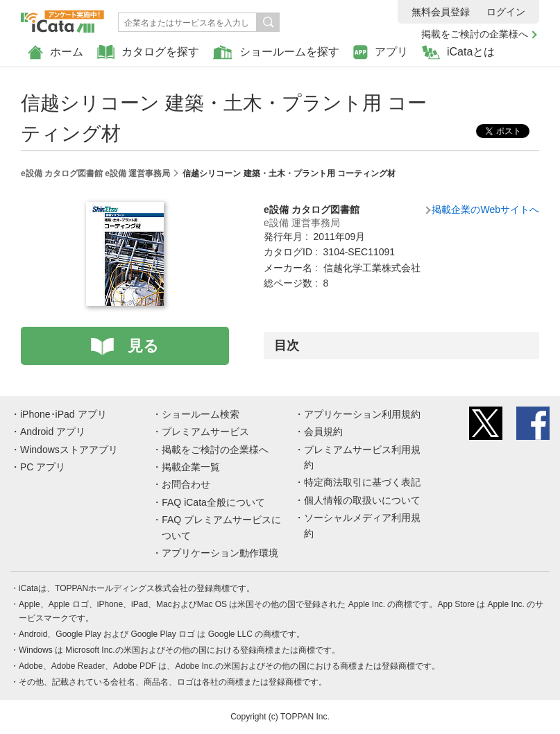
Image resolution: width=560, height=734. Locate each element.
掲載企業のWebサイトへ (485, 210)
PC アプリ (43, 467)
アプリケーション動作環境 (220, 553)
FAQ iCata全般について (213, 502)
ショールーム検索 (201, 414)
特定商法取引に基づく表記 (362, 482)
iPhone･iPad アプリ (63, 414)
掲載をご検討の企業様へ (475, 34)
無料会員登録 (441, 12)
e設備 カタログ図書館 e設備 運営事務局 (95, 173)
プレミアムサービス (205, 432)
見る (143, 346)
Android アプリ (53, 432)
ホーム (56, 52)
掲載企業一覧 (191, 467)
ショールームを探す (276, 52)
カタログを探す (148, 52)
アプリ (381, 52)
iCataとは (458, 52)
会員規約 (323, 432)
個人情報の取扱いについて (362, 500)
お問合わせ (186, 484)
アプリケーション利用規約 (362, 414)
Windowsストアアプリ (69, 450)
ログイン (506, 12)
